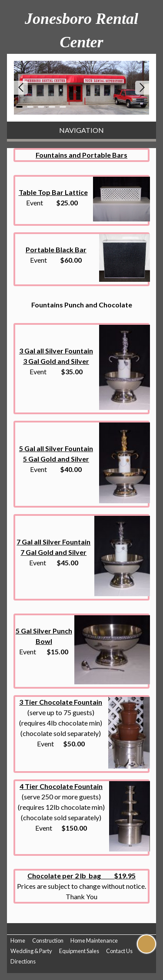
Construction (48, 940)
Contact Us (119, 951)
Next (142, 88)
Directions (23, 961)
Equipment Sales (79, 951)
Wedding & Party (31, 951)
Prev (21, 88)
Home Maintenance (94, 940)
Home (18, 940)
